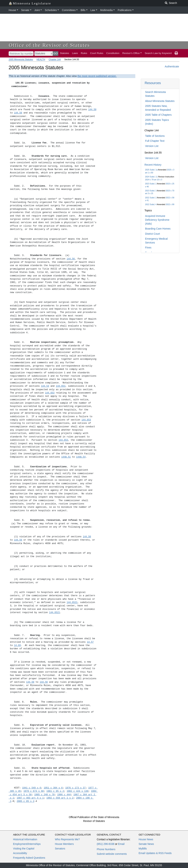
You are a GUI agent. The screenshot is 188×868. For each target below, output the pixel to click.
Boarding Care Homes (158, 229)
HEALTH (41, 59)
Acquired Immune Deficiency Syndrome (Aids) (157, 220)
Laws (75, 53)
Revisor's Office (131, 53)
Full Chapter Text (155, 141)
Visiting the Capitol (24, 849)
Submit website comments (112, 854)
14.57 (90, 642)
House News (146, 839)
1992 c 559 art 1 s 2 (60, 798)
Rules (84, 53)
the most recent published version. (97, 76)
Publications (125, 10)
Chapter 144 (55, 59)
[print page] (176, 53)
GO (56, 53)
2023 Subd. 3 (151, 191)
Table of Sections (155, 136)
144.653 (60, 386)
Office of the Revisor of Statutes (49, 45)
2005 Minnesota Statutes (21, 59)
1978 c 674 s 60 (34, 791)
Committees (69, 10)
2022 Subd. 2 (151, 198)
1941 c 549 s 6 (32, 788)
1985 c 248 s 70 (44, 795)
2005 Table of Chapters (158, 115)
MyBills (143, 849)
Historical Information (25, 839)
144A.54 (81, 457)
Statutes (64, 53)
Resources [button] (153, 83)
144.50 (92, 110)
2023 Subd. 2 (151, 184)
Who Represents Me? (67, 839)
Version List (152, 146)
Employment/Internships (27, 844)
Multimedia (106, 10)
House (12, 10)
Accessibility (20, 853)
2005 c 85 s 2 (26, 801)
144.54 (45, 386)
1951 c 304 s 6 (53, 788)
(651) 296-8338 (106, 844)
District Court (152, 234)
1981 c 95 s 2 (55, 791)
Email (121, 844)
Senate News (146, 844)
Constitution (113, 53)
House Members (64, 844)
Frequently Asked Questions (29, 858)
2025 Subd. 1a (151, 170)
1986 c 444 (64, 795)
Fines (148, 248)
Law (93, 10)
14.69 (17, 645)
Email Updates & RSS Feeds (155, 853)
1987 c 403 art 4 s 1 (30, 798)
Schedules (51, 10)
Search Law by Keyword (158, 53)
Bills (83, 10)
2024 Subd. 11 (151, 177)
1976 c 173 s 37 (75, 788)
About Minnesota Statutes (160, 101)
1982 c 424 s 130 (77, 791)
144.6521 (72, 602)
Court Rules (97, 53)
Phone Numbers (106, 849)
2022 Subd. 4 (151, 204)
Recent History (153, 165)
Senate (25, 10)
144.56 (18, 113)
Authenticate (172, 66)
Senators (60, 849)
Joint (37, 10)
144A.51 (66, 457)
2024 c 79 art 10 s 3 (154, 180)
